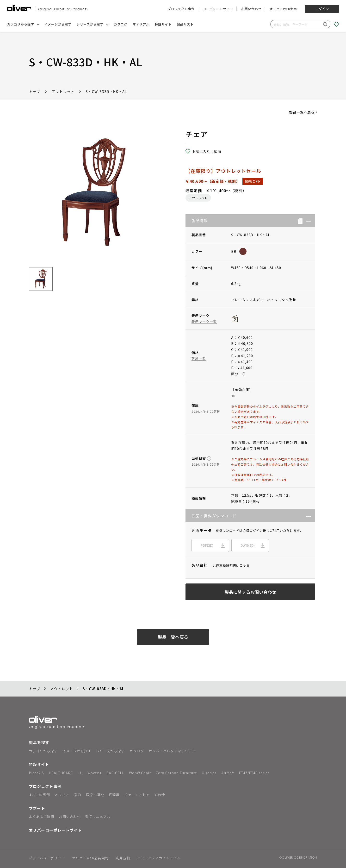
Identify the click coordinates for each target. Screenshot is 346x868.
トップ (35, 92)
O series (209, 773)
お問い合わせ (251, 9)
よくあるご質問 (41, 817)
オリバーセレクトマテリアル (172, 751)
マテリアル (141, 24)
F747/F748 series (254, 773)
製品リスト (185, 24)
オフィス (62, 795)
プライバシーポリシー (47, 858)
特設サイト (163, 24)
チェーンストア (137, 795)
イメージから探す (58, 24)
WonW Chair (140, 773)
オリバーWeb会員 (283, 9)
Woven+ (95, 773)
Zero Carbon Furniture (176, 773)
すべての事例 (39, 795)
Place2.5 (36, 773)
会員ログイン (253, 530)
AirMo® (228, 773)
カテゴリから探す (23, 24)
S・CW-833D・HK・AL (106, 92)
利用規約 (123, 858)
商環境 (114, 795)
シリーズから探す (93, 24)
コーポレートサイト (218, 9)
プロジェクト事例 (181, 9)
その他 (160, 795)
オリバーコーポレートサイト (55, 830)
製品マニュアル (98, 817)
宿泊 (78, 795)
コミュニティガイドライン (159, 858)
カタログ (121, 24)
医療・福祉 (95, 795)
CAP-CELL (115, 773)
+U (80, 773)
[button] (307, 221)
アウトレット (63, 92)
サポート (37, 808)
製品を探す (39, 742)
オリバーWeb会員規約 (90, 858)
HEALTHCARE (61, 773)
